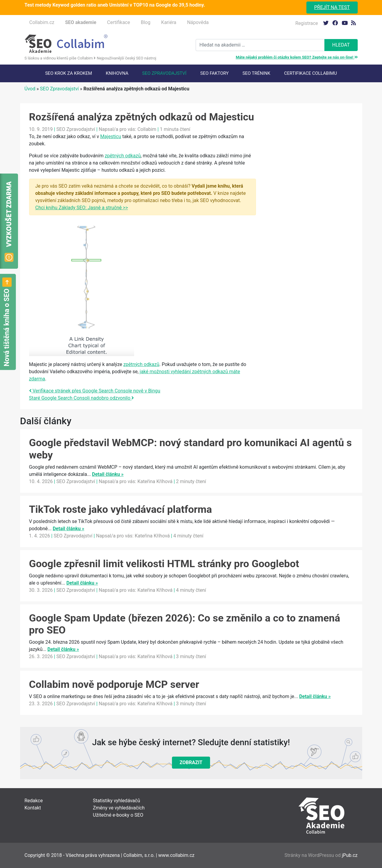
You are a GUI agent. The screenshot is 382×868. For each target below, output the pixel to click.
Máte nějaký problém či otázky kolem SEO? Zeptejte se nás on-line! (297, 57)
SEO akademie (81, 22)
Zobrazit (191, 762)
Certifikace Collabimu (311, 73)
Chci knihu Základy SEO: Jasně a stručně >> (82, 208)
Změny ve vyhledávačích (119, 808)
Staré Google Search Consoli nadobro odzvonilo (82, 398)
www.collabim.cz (176, 855)
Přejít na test (332, 7)
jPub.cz (350, 855)
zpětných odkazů (123, 156)
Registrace (307, 23)
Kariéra (169, 22)
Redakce (34, 801)
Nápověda (198, 22)
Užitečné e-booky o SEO (118, 815)
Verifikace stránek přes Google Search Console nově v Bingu (95, 391)
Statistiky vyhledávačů (117, 801)
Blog (146, 22)
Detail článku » (108, 474)
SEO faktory (214, 73)
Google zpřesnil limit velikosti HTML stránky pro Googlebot (164, 564)
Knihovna (117, 73)
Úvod (30, 89)
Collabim (147, 129)
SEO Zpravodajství (164, 73)
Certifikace (119, 22)
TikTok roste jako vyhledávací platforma (121, 509)
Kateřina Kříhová (155, 481)
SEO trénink (256, 73)
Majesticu (111, 136)
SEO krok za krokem (68, 73)
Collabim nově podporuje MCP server (114, 684)
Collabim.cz (42, 22)
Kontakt (33, 808)
